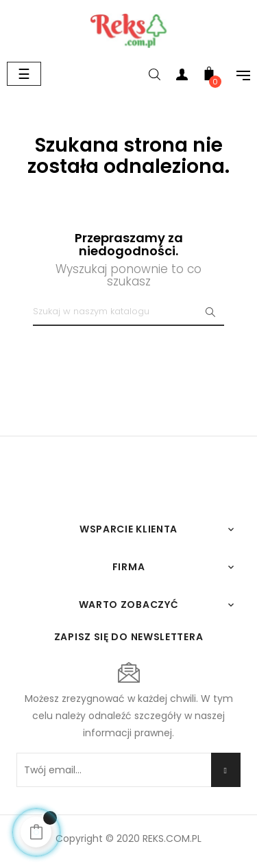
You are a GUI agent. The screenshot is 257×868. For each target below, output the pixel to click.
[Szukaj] (128, 312)
